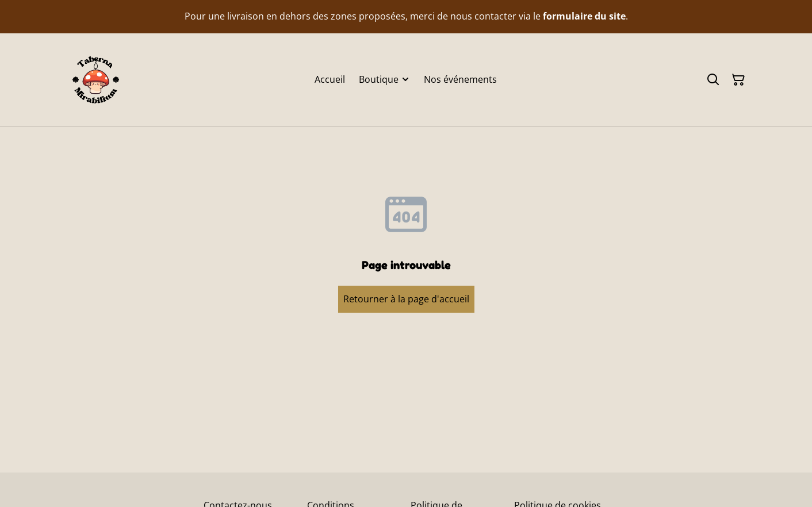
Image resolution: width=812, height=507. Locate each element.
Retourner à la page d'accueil (406, 299)
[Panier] (738, 80)
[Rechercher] (713, 80)
